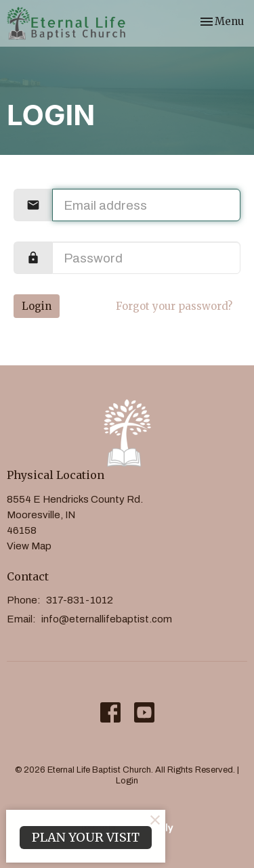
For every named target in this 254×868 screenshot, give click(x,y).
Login (37, 306)
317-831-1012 (80, 600)
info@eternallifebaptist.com (107, 619)
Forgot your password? (174, 306)
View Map (29, 546)
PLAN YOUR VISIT (86, 837)
